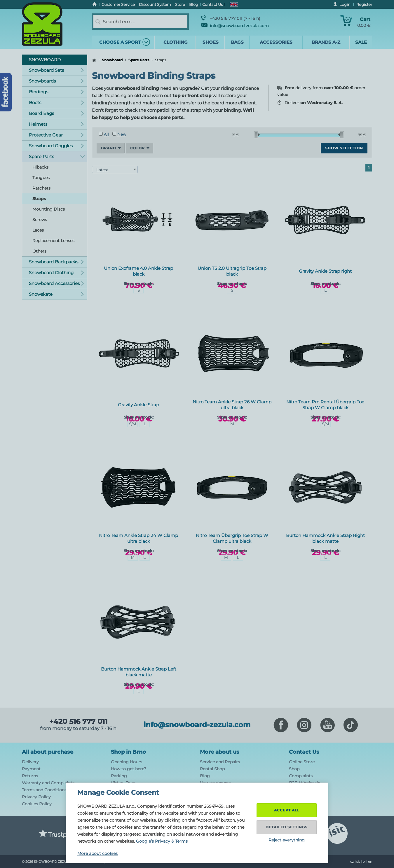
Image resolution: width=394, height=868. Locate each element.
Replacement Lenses (53, 241)
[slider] (257, 135)
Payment (31, 769)
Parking (119, 776)
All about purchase (48, 752)
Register (364, 4)
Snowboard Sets (56, 70)
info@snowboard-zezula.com (235, 26)
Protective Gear (56, 135)
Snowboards (56, 81)
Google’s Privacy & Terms (162, 841)
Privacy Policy (36, 797)
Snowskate (56, 294)
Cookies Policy (37, 804)
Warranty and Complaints (48, 783)
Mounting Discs (49, 209)
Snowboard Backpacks (56, 262)
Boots (56, 103)
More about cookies (97, 853)
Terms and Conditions (44, 790)
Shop (294, 769)
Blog (205, 776)
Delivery (30, 762)
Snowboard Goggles (56, 146)
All (104, 134)
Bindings (56, 92)
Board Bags (56, 113)
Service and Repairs (220, 762)
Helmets (56, 124)
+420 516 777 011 (78, 722)
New (119, 134)
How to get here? (129, 769)
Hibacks (40, 167)
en (370, 862)
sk (358, 862)
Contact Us (304, 752)
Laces (38, 230)
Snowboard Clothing (56, 273)
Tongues (41, 178)
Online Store (302, 762)
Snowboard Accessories (56, 283)
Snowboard (112, 60)
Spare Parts (139, 60)
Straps (39, 199)
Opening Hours (127, 762)
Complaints (301, 776)
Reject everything (287, 840)
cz (352, 862)
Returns (30, 776)
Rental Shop (212, 769)
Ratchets (41, 188)
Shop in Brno (128, 752)
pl (364, 862)
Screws (40, 220)
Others (39, 251)
